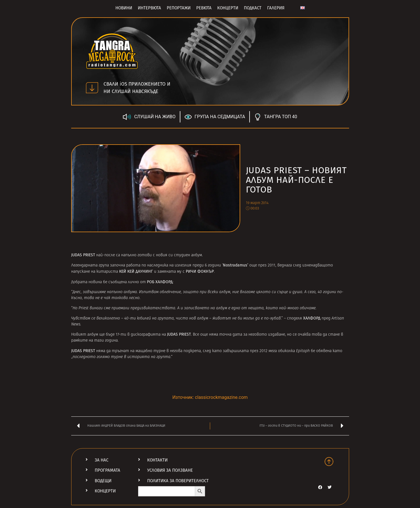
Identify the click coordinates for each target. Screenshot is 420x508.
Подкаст (253, 8)
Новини (124, 8)
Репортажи (179, 8)
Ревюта (204, 8)
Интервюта (149, 8)
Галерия (276, 8)
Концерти (228, 8)
